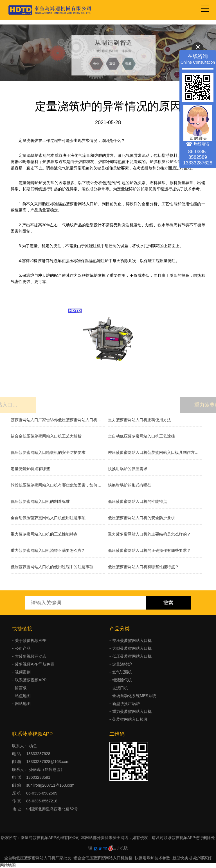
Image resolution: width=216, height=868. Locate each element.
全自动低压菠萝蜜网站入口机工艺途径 (141, 436)
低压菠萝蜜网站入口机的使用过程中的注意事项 (52, 567)
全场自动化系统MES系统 (134, 696)
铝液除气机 (122, 680)
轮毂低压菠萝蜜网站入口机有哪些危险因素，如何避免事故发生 (58, 485)
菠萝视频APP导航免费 (35, 664)
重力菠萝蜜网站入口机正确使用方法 (139, 420)
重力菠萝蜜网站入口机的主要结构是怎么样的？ (149, 534)
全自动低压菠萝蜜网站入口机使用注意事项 (48, 518)
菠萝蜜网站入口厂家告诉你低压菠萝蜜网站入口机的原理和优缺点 (58, 420)
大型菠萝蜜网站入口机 (132, 648)
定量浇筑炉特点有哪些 (30, 469)
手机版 (122, 848)
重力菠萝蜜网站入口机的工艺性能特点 (44, 534)
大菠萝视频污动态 (31, 656)
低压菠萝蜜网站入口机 (132, 656)
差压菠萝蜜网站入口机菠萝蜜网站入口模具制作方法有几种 (155, 452)
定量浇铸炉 (122, 664)
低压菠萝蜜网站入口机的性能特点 (138, 501)
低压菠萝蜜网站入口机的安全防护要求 (141, 518)
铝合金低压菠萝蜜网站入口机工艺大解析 (46, 436)
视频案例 (23, 672)
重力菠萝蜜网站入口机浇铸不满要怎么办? (47, 550)
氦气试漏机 (122, 672)
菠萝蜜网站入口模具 (130, 719)
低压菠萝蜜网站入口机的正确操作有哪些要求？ (149, 550)
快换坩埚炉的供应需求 (128, 469)
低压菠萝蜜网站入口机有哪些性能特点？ (143, 567)
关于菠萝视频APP (31, 641)
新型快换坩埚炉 (126, 704)
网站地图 (23, 704)
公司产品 (23, 648)
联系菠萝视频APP (31, 680)
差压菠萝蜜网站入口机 (132, 641)
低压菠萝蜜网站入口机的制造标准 (40, 501)
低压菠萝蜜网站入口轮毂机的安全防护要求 (48, 452)
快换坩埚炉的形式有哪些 (130, 485)
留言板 (21, 688)
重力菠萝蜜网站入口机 (132, 711)
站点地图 (23, 696)
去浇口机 (120, 688)
